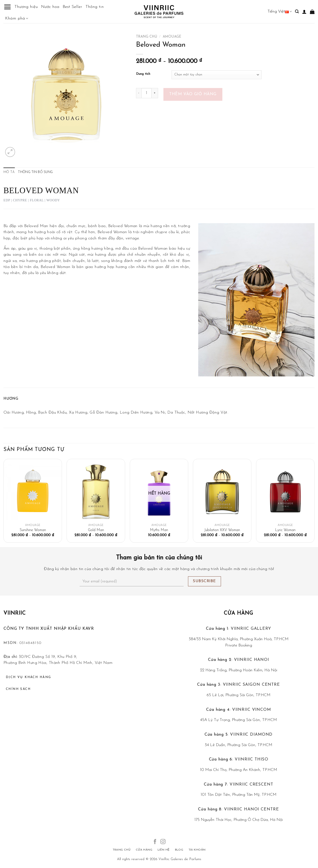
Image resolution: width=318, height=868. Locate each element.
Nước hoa (50, 7)
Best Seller (72, 7)
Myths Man (159, 530)
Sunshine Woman (33, 530)
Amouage (172, 37)
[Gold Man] (96, 492)
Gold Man (96, 530)
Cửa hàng (239, 613)
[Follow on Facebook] (155, 842)
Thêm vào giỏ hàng (193, 94)
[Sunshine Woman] (33, 492)
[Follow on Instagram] (163, 842)
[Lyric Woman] (285, 492)
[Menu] (7, 7)
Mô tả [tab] (9, 172)
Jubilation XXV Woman (222, 530)
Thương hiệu (26, 7)
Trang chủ (147, 37)
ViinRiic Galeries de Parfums (180, 859)
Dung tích (143, 74)
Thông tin (95, 7)
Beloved (145, 249)
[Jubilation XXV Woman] (222, 492)
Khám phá (17, 19)
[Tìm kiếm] (297, 11)
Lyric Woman (285, 530)
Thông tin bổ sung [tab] (35, 172)
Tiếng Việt (280, 11)
